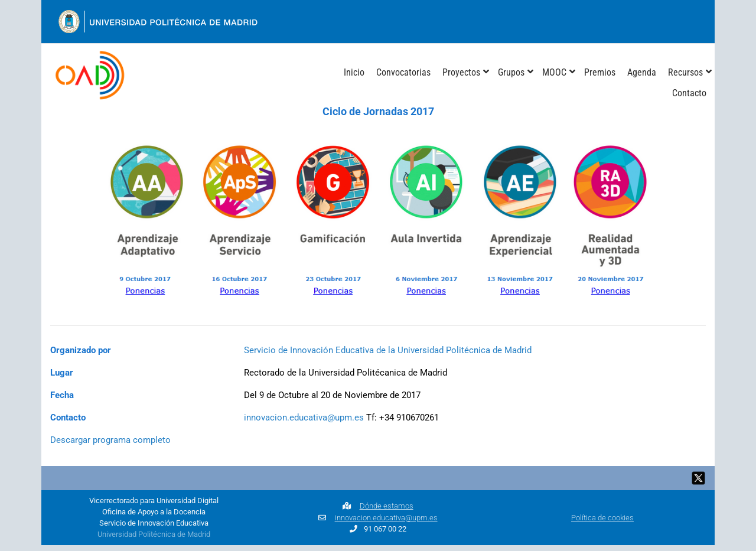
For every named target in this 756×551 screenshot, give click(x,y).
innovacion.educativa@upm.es (304, 418)
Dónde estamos (387, 506)
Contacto (689, 93)
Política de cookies (602, 518)
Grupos (511, 72)
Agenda (642, 72)
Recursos (685, 72)
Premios (600, 72)
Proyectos (461, 72)
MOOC (554, 72)
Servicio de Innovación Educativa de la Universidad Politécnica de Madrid (388, 350)
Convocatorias (403, 72)
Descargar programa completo (110, 440)
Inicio (354, 72)
